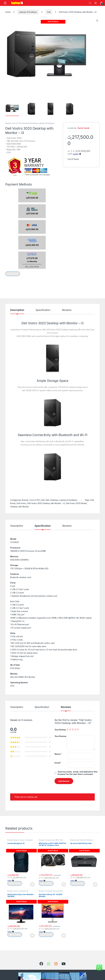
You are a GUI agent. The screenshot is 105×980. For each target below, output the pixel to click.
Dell (49, 12)
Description (17, 310)
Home (8, 12)
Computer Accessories (54, 891)
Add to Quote (13, 274)
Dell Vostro (21, 503)
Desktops (34, 123)
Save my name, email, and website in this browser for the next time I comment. (78, 773)
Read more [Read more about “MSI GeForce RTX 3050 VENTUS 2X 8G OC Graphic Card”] (64, 884)
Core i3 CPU (16, 123)
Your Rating (60, 730)
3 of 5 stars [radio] (73, 729)
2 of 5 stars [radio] (70, 729)
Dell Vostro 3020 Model (76, 503)
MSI (57, 840)
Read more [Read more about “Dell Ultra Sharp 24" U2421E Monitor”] (64, 935)
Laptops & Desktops (28, 12)
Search (90, 3)
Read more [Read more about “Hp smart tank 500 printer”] (95, 884)
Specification (43, 310)
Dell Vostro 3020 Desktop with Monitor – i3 (46, 503)
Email (58, 763)
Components (50, 840)
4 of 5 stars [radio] (75, 729)
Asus (15, 891)
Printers (82, 840)
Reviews (67, 310)
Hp (77, 840)
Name (58, 754)
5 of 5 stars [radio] (78, 729)
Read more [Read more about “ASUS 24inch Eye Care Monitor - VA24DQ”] (32, 935)
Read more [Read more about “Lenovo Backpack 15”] (32, 884)
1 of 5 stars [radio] (68, 729)
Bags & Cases (19, 840)
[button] (97, 21)
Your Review (60, 736)
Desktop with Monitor (20, 507)
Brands (8, 123)
